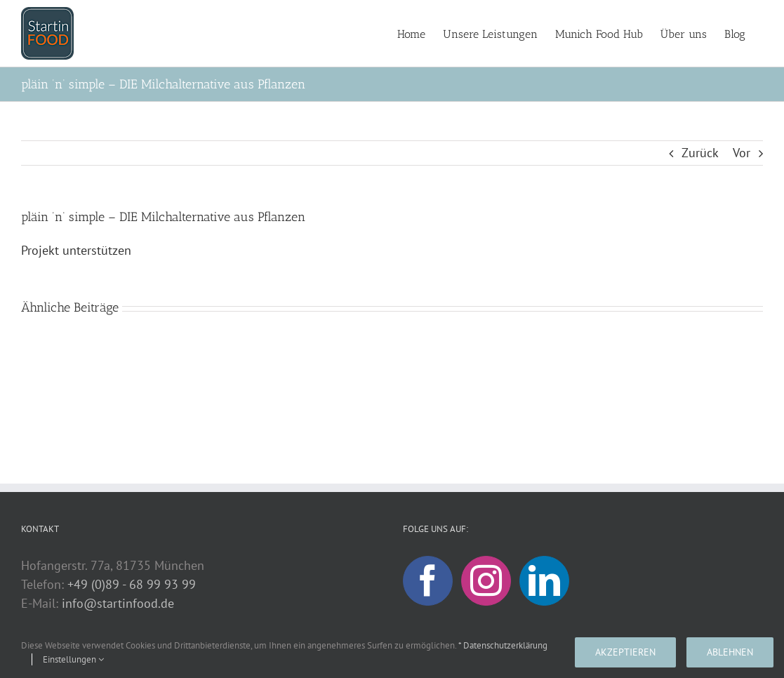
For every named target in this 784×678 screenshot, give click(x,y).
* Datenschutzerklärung (503, 645)
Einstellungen (73, 659)
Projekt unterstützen (76, 250)
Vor (742, 153)
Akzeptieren (625, 652)
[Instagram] (486, 581)
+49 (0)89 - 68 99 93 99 (132, 584)
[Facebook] (428, 581)
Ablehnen (730, 652)
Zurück (700, 153)
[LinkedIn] (544, 581)
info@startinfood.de (118, 603)
